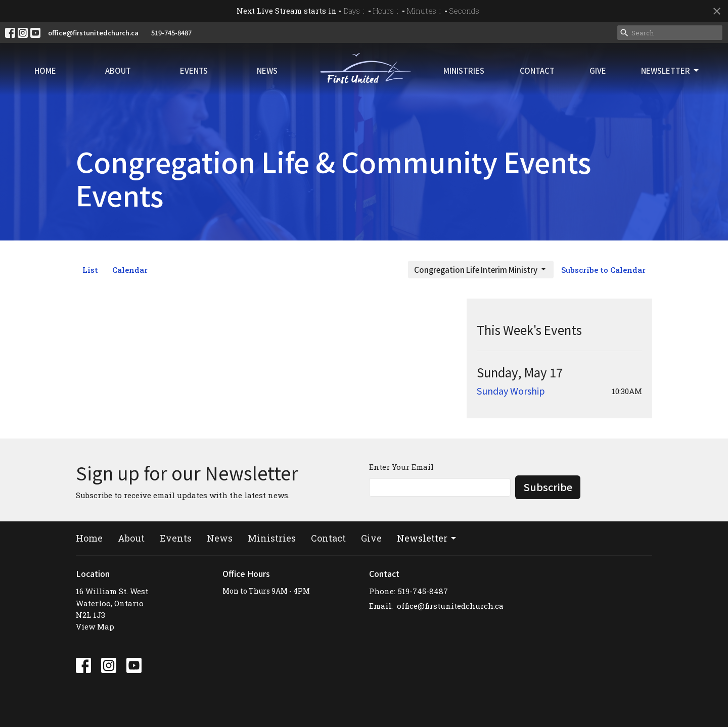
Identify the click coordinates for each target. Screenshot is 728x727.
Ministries (464, 70)
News (267, 70)
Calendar (130, 270)
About (118, 70)
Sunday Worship (511, 391)
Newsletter (671, 70)
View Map (95, 626)
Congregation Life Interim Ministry (481, 270)
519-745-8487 (171, 33)
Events (194, 70)
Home (45, 70)
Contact (537, 70)
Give (598, 70)
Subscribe (548, 487)
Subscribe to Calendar (603, 270)
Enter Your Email (401, 467)
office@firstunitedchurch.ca (93, 33)
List (90, 270)
